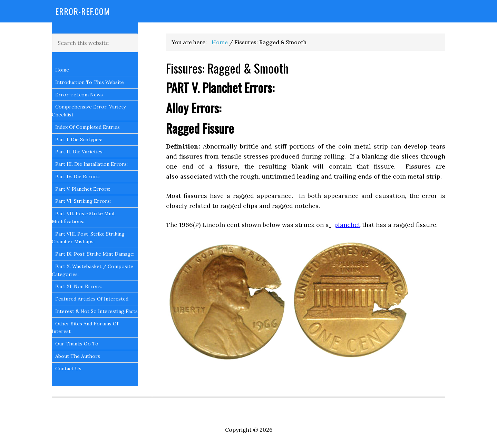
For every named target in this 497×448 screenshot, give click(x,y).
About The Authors (78, 356)
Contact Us (68, 369)
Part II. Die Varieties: (79, 152)
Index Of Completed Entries (87, 127)
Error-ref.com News (79, 95)
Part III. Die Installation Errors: (91, 164)
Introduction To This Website (90, 82)
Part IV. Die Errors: (77, 177)
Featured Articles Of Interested (92, 299)
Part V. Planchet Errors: (83, 189)
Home (62, 70)
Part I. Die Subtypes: (79, 140)
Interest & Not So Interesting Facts (96, 311)
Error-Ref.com (83, 11)
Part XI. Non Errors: (79, 286)
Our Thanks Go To (77, 344)
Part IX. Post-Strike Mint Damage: (95, 254)
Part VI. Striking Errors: (83, 201)
